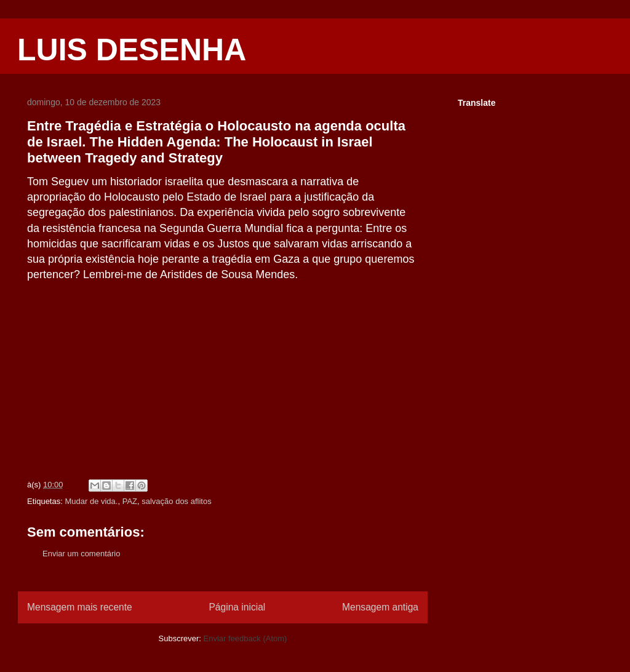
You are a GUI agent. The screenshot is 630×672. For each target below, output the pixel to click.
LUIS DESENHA (132, 50)
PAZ (130, 501)
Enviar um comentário (81, 554)
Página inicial (237, 607)
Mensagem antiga (380, 607)
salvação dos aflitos (176, 501)
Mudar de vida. (91, 501)
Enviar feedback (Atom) (245, 638)
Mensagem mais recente (80, 607)
